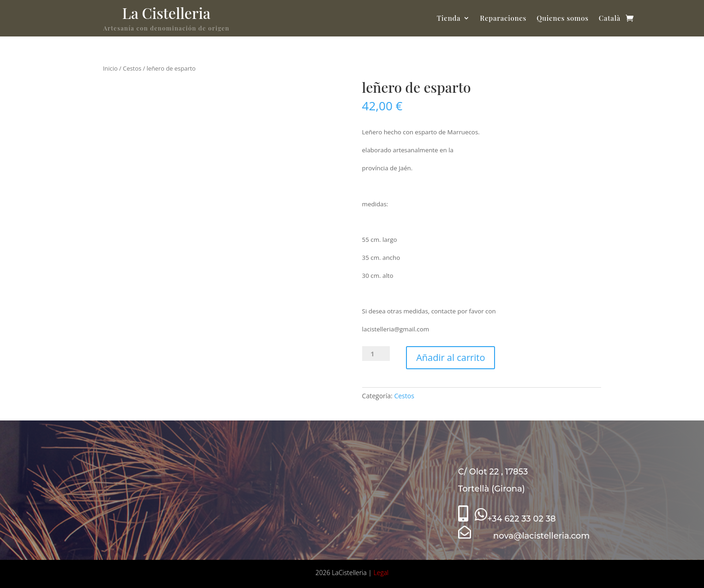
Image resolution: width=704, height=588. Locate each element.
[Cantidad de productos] (376, 354)
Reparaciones (503, 18)
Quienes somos (563, 18)
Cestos (132, 68)
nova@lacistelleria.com (524, 536)
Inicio (110, 68)
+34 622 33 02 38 (515, 519)
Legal (381, 573)
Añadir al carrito (450, 357)
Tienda (449, 18)
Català (610, 18)
